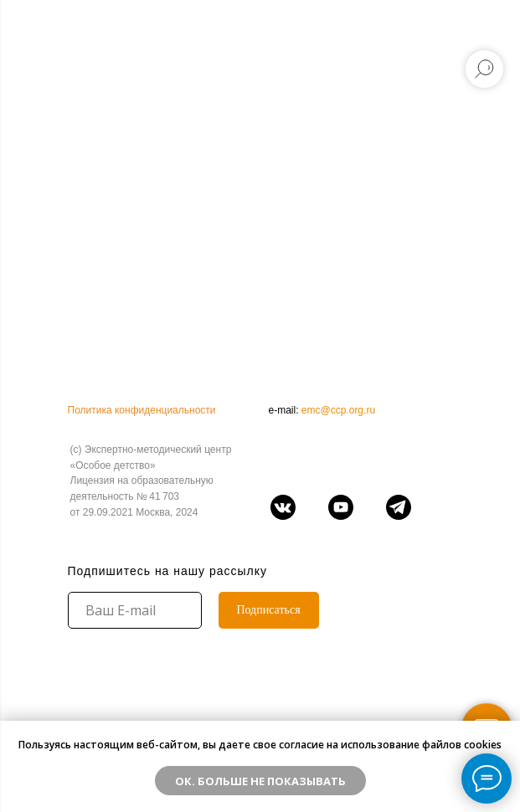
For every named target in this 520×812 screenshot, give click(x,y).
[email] (135, 610)
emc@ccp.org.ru (338, 410)
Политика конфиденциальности (142, 410)
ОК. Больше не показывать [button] (260, 781)
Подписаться (268, 610)
